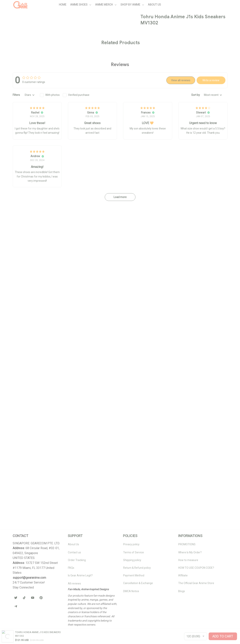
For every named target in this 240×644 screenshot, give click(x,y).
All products (27, 22)
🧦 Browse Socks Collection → (186, 172)
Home (12, 22)
